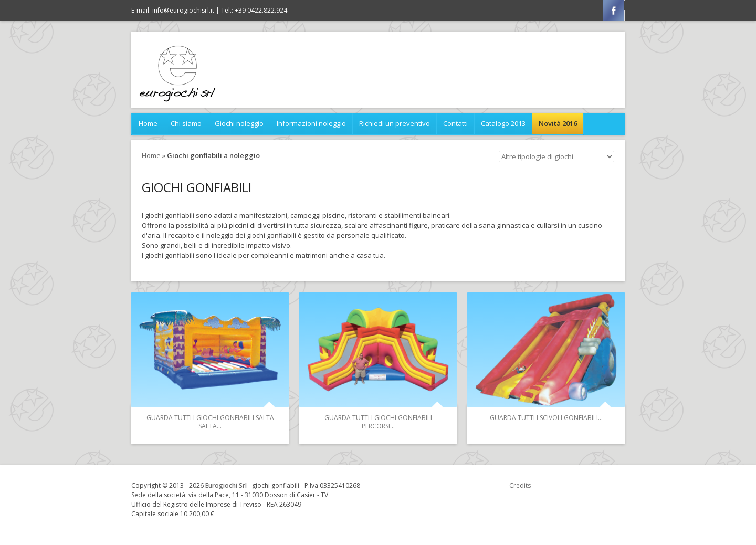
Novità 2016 (558, 123)
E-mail (173, 10)
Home (148, 123)
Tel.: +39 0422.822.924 (254, 10)
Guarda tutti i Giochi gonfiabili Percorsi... (378, 422)
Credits (520, 485)
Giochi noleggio (239, 123)
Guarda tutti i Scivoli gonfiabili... (546, 418)
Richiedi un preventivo (395, 123)
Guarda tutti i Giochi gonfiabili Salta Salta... (210, 422)
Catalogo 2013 (503, 123)
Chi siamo (186, 123)
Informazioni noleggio (311, 123)
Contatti (455, 123)
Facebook (614, 11)
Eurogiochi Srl (226, 485)
